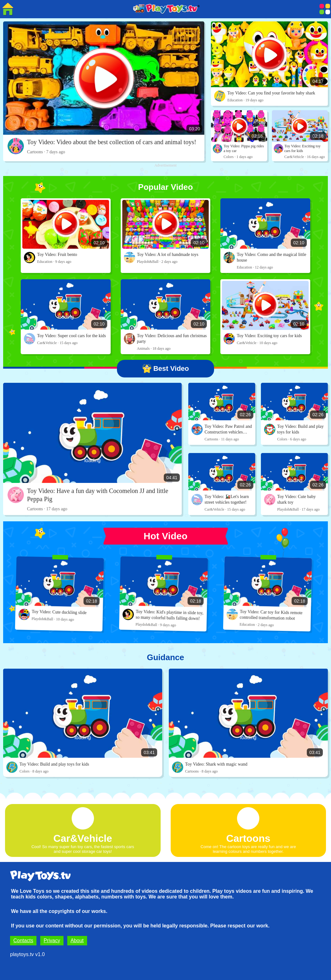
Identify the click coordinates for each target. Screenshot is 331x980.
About (77, 940)
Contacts (23, 940)
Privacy (52, 940)
